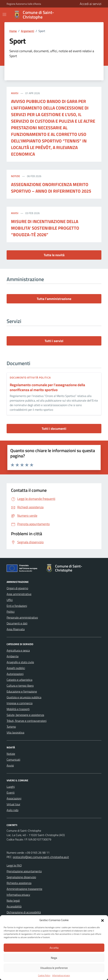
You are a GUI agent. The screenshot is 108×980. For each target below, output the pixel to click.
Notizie (16, 176)
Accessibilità (14, 906)
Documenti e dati (17, 623)
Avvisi (15, 93)
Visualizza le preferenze (54, 968)
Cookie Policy (44, 975)
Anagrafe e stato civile (20, 662)
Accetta (54, 948)
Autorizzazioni (15, 674)
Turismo (11, 727)
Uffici (10, 600)
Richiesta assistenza (19, 883)
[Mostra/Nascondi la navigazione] (4, 14)
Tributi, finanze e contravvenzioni (27, 721)
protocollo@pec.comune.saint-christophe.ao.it (41, 857)
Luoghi (11, 787)
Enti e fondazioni (17, 606)
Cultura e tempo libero (20, 686)
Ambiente (13, 656)
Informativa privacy (61, 975)
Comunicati (13, 760)
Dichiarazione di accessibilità (24, 912)
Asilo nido (12, 810)
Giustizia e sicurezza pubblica (24, 697)
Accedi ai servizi (91, 4)
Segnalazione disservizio (21, 877)
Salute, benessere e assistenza (25, 715)
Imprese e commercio (20, 703)
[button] (102, 920)
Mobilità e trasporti (18, 709)
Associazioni (14, 798)
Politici (11, 612)
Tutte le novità (54, 255)
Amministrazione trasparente (24, 889)
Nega (54, 958)
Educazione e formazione (22, 691)
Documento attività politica (30, 377)
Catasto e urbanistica (19, 680)
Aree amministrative (19, 594)
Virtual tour (13, 804)
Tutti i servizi (54, 341)
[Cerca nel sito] (87, 15)
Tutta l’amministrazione (54, 299)
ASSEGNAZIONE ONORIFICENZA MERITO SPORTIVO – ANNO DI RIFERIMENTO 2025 (51, 188)
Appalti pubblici (16, 668)
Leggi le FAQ (14, 865)
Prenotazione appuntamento (24, 871)
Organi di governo (17, 588)
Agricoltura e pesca (18, 650)
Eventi (11, 792)
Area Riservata (16, 629)
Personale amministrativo (22, 617)
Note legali (13, 901)
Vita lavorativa (15, 732)
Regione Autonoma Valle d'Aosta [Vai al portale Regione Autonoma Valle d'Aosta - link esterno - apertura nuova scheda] (24, 4)
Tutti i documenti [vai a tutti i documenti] (54, 429)
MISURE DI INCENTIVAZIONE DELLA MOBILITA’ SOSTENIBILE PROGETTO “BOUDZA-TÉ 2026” (45, 228)
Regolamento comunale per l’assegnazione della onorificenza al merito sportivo (47, 387)
